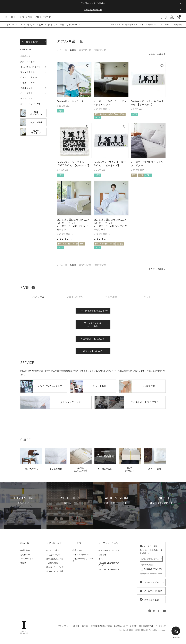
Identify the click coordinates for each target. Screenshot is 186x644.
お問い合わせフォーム (150, 559)
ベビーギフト (26, 93)
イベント (102, 559)
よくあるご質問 (53, 555)
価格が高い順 (100, 50)
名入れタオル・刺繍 (55, 571)
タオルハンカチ (27, 83)
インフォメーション (108, 543)
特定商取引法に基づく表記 (101, 626)
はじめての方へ (53, 550)
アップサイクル (27, 559)
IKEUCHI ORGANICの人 (109, 569)
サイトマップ (160, 626)
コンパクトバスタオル (31, 67)
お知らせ (102, 555)
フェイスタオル (27, 72)
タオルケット (26, 88)
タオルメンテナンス (148, 25)
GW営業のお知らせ (93, 10)
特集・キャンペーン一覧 (109, 550)
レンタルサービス (130, 25)
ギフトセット (26, 98)
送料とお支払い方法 (55, 559)
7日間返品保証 (53, 563)
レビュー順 (62, 50)
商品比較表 (25, 550)
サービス (77, 543)
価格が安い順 (85, 50)
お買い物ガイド (54, 543)
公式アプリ (115, 25)
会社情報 (76, 626)
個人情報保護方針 (146, 626)
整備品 (23, 563)
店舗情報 (178, 25)
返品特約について (121, 626)
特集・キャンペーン (70, 25)
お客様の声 (25, 555)
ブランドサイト (165, 25)
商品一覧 (25, 543)
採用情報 (85, 626)
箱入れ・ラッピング (55, 567)
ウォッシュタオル (28, 77)
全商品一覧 (25, 56)
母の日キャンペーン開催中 (93, 3)
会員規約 (133, 626)
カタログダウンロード (31, 104)
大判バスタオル (27, 62)
